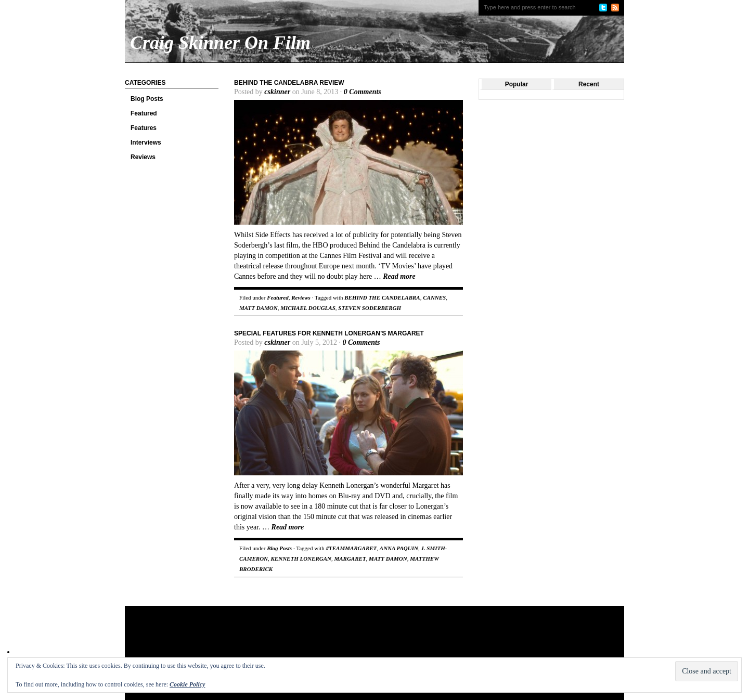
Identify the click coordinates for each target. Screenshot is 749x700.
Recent (589, 84)
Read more (399, 276)
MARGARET (350, 559)
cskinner (277, 92)
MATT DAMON (259, 308)
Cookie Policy (187, 684)
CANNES (434, 297)
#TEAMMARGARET (351, 548)
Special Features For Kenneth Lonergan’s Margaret (329, 333)
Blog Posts (147, 99)
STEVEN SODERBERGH (370, 308)
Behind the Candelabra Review (289, 83)
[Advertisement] (325, 640)
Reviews (143, 157)
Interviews (146, 142)
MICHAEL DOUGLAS (308, 308)
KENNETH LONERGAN (301, 559)
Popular (517, 84)
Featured (144, 113)
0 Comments (363, 92)
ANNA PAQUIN (399, 548)
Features (144, 128)
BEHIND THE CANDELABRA (382, 297)
